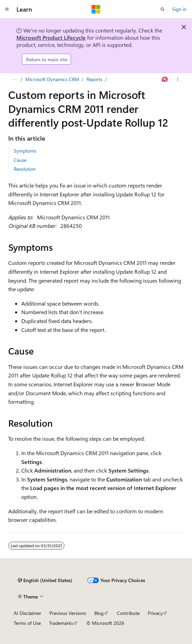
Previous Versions (68, 613)
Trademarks (61, 623)
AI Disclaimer (27, 613)
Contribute (128, 613)
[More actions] (178, 79)
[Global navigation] (7, 9)
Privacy (155, 613)
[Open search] (163, 9)
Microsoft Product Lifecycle (51, 37)
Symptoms (25, 151)
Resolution (25, 169)
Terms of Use (27, 623)
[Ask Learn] (165, 79)
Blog (99, 613)
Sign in (179, 9)
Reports (94, 79)
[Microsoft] (96, 9)
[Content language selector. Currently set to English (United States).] (45, 580)
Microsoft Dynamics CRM (52, 79)
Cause (20, 160)
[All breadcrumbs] (14, 79)
